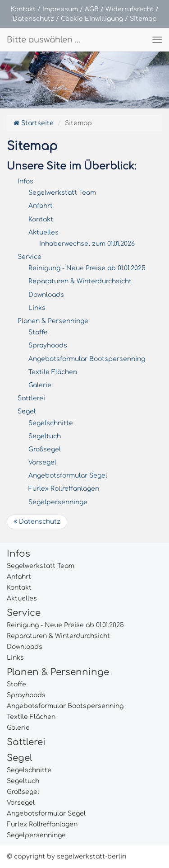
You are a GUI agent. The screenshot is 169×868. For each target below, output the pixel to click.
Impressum (60, 9)
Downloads (46, 295)
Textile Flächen (53, 372)
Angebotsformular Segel (68, 476)
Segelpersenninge (58, 502)
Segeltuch (45, 436)
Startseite (34, 123)
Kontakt (23, 9)
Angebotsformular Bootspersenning (87, 359)
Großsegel (45, 449)
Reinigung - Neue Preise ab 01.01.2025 (87, 268)
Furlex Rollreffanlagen (64, 489)
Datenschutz (33, 19)
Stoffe (38, 332)
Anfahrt (41, 206)
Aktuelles (43, 232)
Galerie (40, 385)
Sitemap (143, 19)
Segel (27, 411)
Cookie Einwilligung (92, 19)
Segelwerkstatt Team (62, 193)
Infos (25, 181)
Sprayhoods (48, 345)
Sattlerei (31, 398)
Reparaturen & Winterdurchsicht (80, 281)
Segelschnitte (51, 423)
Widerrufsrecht (130, 9)
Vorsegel (42, 462)
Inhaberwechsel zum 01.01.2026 (87, 244)
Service (30, 257)
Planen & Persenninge (53, 321)
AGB (92, 9)
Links (37, 308)
